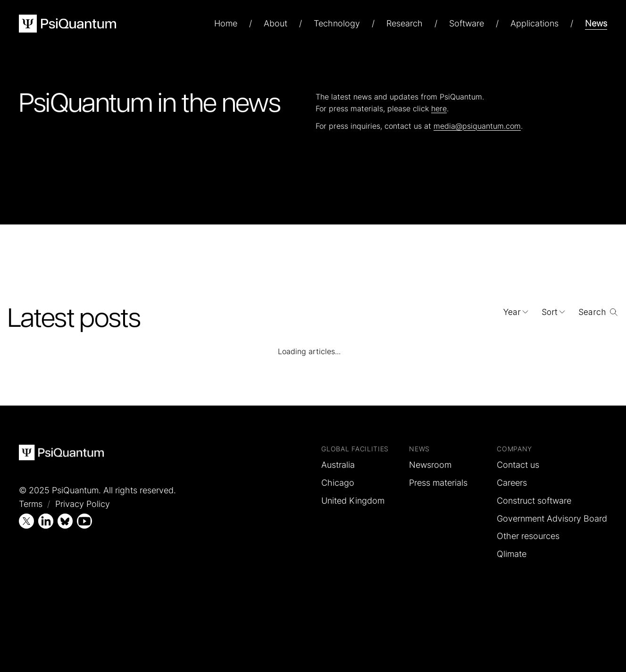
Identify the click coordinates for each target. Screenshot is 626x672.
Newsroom (430, 465)
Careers (512, 483)
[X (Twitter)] (26, 521)
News (596, 23)
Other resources (528, 536)
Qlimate (512, 554)
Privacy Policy (83, 504)
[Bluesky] (65, 521)
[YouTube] (84, 521)
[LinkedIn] (46, 521)
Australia (338, 465)
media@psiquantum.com (477, 126)
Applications (534, 23)
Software (467, 23)
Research (405, 23)
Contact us (518, 465)
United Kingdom (353, 501)
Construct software (534, 501)
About (275, 23)
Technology (337, 23)
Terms (31, 504)
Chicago (338, 483)
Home (226, 23)
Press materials (438, 483)
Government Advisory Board (552, 519)
